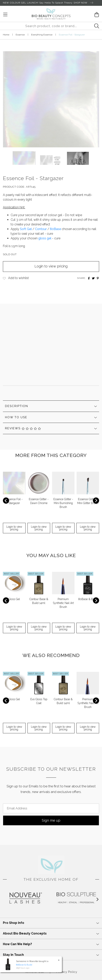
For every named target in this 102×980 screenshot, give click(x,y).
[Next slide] (96, 501)
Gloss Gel (14, 599)
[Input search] (51, 26)
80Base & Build (88, 599)
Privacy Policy (67, 972)
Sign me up (51, 820)
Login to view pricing (51, 266)
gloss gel (45, 238)
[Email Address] (51, 808)
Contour (41, 229)
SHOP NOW (83, 3)
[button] (24, 158)
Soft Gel (26, 229)
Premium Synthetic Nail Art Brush (63, 603)
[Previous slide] (6, 501)
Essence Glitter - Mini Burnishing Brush (63, 503)
